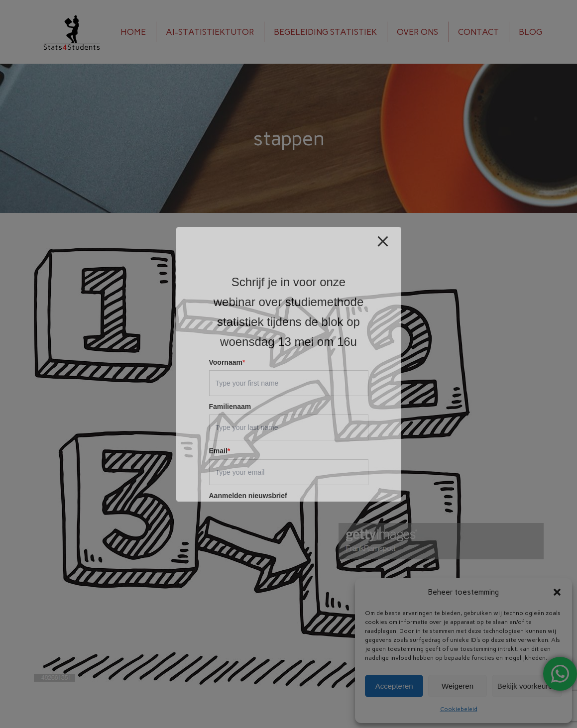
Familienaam (230, 407)
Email (220, 451)
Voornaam (227, 362)
